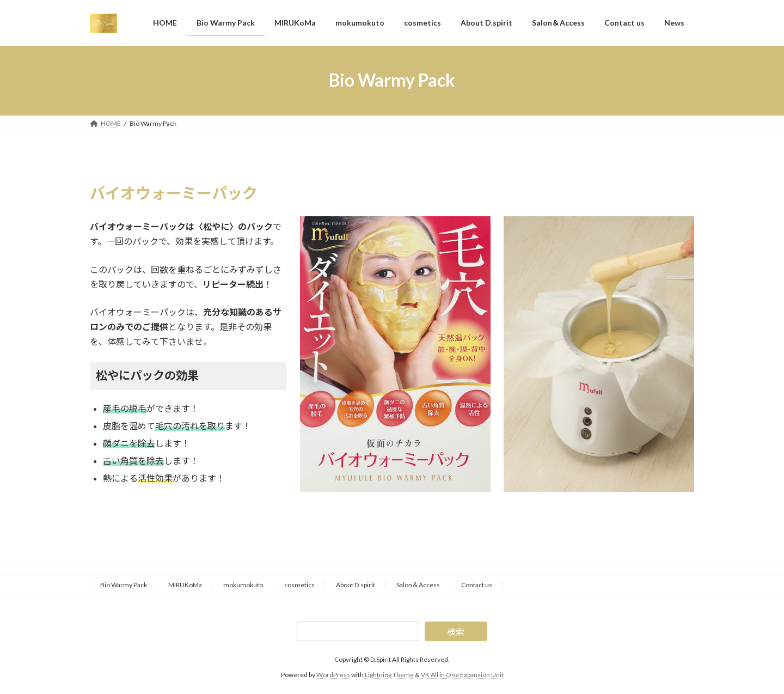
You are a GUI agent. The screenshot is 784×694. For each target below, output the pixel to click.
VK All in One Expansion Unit (462, 675)
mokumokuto (243, 585)
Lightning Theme (389, 675)
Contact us (477, 585)
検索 (456, 632)
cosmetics (299, 585)
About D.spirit (356, 585)
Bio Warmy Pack (124, 585)
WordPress (333, 675)
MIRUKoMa (185, 585)
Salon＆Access (418, 585)
